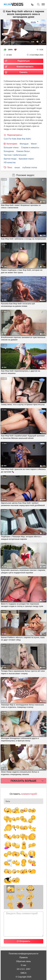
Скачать (24, 72)
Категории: (12, 144)
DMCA (23, 973)
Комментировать (25, 67)
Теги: (10, 167)
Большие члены (11, 147)
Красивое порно (26, 159)
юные (17, 167)
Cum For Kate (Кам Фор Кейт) (17, 139)
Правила (23, 957)
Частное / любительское (15, 155)
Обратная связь (24, 961)
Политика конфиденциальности (23, 954)
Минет (34, 144)
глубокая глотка (30, 167)
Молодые (24, 144)
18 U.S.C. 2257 (23, 969)
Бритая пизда (10, 159)
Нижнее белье (23, 151)
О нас (23, 965)
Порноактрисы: (15, 135)
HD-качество (10, 162)
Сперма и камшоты (30, 147)
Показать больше (24, 781)
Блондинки (9, 151)
